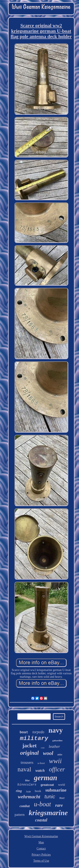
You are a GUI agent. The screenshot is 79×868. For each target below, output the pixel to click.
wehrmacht (29, 797)
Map (41, 842)
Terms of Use (41, 861)
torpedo (38, 732)
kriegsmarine (48, 813)
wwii (55, 761)
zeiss (60, 755)
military (34, 738)
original (30, 753)
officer (57, 769)
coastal (41, 820)
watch (40, 771)
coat (43, 748)
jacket (29, 746)
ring (19, 791)
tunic (50, 797)
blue (27, 780)
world (62, 785)
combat (25, 806)
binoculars (27, 785)
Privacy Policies (41, 855)
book (38, 791)
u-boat (42, 804)
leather (54, 746)
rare (59, 805)
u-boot (41, 763)
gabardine (58, 740)
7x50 (28, 792)
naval (24, 769)
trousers (27, 762)
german (46, 778)
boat (24, 732)
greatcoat (47, 785)
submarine (56, 790)
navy (56, 730)
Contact (41, 849)
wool (48, 753)
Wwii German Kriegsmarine (41, 836)
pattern (19, 815)
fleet (62, 798)
